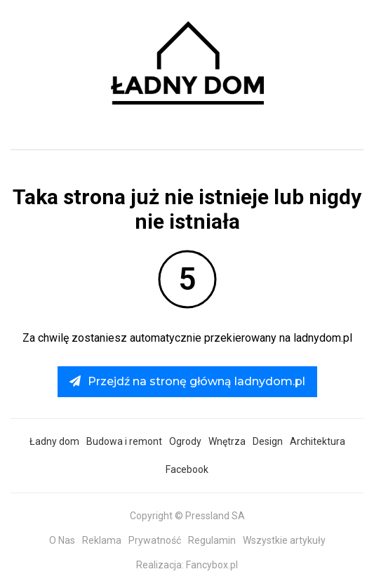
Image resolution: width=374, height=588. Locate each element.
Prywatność (155, 540)
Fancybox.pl (212, 565)
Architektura (318, 441)
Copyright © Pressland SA (187, 516)
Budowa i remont (124, 441)
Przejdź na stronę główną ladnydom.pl (187, 381)
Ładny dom (54, 441)
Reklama (102, 540)
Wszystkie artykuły (284, 540)
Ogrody (185, 441)
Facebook (187, 469)
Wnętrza (227, 441)
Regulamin (212, 540)
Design (268, 441)
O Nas (62, 540)
